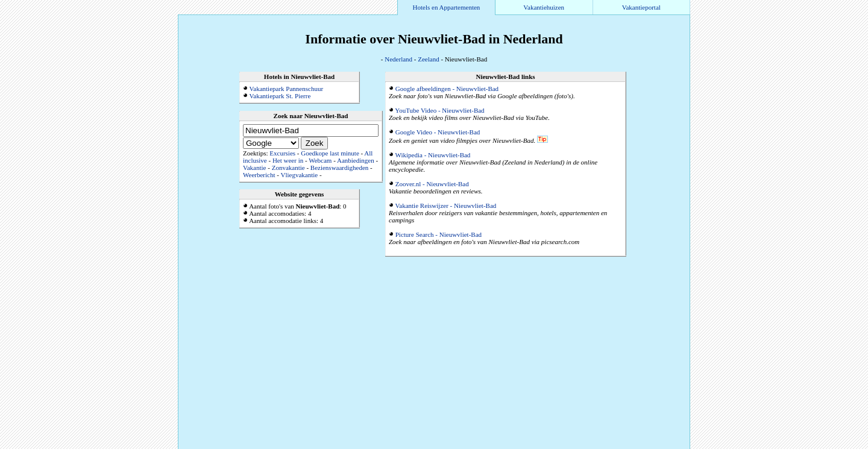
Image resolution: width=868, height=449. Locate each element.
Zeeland (428, 59)
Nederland (398, 59)
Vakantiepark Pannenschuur (287, 89)
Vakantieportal (641, 7)
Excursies (282, 153)
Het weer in (288, 160)
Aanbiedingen (356, 160)
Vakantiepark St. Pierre (280, 96)
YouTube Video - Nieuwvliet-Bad (439, 110)
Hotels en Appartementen (447, 7)
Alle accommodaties (661, 445)
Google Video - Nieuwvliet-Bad (438, 132)
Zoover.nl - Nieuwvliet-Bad (432, 184)
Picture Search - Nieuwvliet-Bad (439, 234)
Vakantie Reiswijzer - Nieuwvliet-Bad (446, 206)
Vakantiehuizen (544, 7)
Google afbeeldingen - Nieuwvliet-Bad (447, 89)
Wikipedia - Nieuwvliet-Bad (433, 155)
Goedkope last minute (330, 153)
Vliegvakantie (299, 175)
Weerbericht (259, 175)
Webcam (320, 160)
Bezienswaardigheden (340, 168)
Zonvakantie (288, 168)
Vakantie (254, 168)
